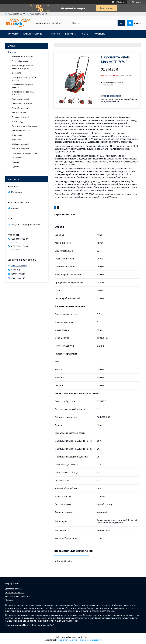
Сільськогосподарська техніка (23, 86)
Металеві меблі (19, 113)
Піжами (15, 162)
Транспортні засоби (21, 99)
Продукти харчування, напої (25, 153)
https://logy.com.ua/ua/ (43, 625)
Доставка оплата (13, 589)
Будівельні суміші (20, 117)
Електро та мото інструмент (25, 126)
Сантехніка (17, 135)
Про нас (55, 34)
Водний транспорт (21, 108)
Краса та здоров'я (21, 149)
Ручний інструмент (21, 61)
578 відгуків (121, 2)
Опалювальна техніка (22, 104)
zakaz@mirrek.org (19, 266)
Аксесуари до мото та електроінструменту (22, 67)
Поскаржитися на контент (67, 640)
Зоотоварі (17, 158)
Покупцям (100, 34)
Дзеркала (17, 73)
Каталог (12, 52)
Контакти (71, 34)
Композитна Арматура (22, 57)
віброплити (103, 146)
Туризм (15, 167)
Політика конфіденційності (18, 596)
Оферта (9, 600)
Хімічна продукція (20, 144)
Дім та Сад (17, 122)
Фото (85, 34)
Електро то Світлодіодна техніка (24, 79)
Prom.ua (87, 637)
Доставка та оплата (15, 593)
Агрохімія (16, 140)
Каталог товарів (33, 34)
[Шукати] (121, 23)
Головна (13, 34)
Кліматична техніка (21, 131)
